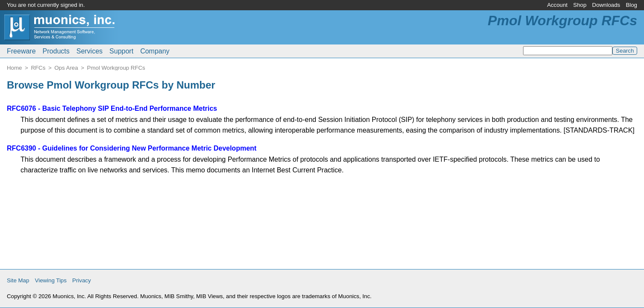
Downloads (606, 5)
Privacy (82, 280)
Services (90, 51)
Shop (580, 5)
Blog (631, 5)
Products (56, 51)
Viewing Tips (51, 280)
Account (557, 5)
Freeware (21, 51)
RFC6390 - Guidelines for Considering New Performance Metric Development (132, 148)
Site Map (18, 280)
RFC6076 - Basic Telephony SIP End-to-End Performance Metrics (112, 108)
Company (155, 51)
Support (121, 51)
